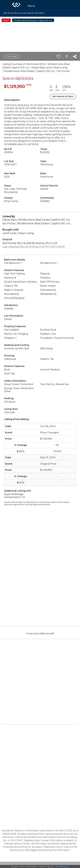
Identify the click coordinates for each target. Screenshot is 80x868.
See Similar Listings (63, 96)
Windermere (63, 867)
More (31, 6)
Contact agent (12, 56)
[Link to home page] (16, 5)
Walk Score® (47, 633)
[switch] (58, 56)
